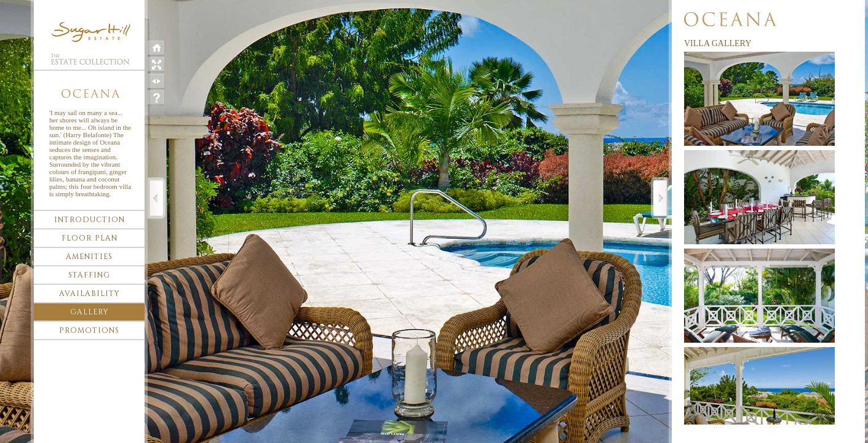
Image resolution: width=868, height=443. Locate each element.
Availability (90, 293)
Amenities (89, 257)
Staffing (89, 275)
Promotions (89, 330)
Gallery (90, 312)
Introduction (90, 220)
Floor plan (90, 238)
